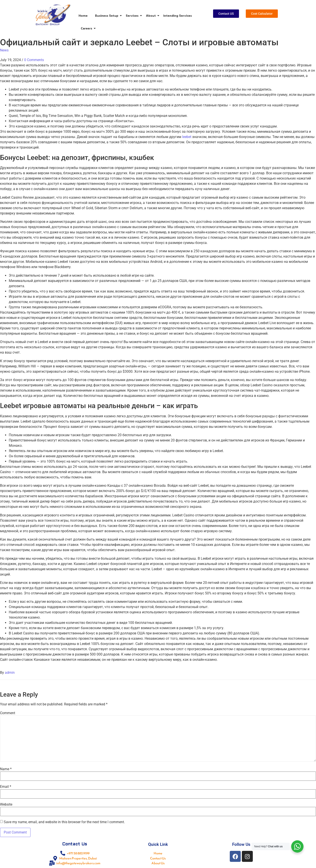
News (4, 50)
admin (10, 673)
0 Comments (34, 60)
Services (133, 15)
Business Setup (107, 15)
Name (6, 769)
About (152, 15)
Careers (87, 28)
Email (6, 787)
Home (83, 15)
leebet (187, 137)
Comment (8, 713)
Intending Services (178, 15)
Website (6, 804)
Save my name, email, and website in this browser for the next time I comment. (64, 822)
